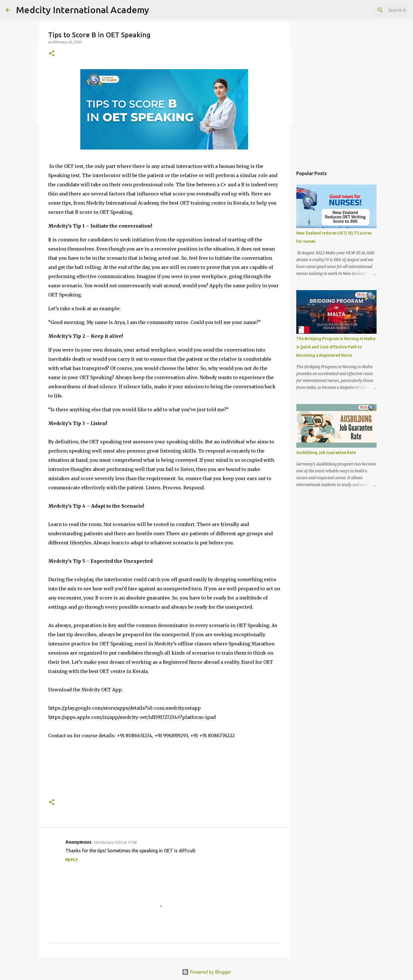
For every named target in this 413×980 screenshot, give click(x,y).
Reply (72, 860)
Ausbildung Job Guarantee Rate (326, 453)
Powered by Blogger (206, 972)
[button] (52, 54)
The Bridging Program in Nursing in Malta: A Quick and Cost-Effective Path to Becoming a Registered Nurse (336, 347)
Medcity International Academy (83, 10)
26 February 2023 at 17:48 (115, 842)
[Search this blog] (378, 10)
